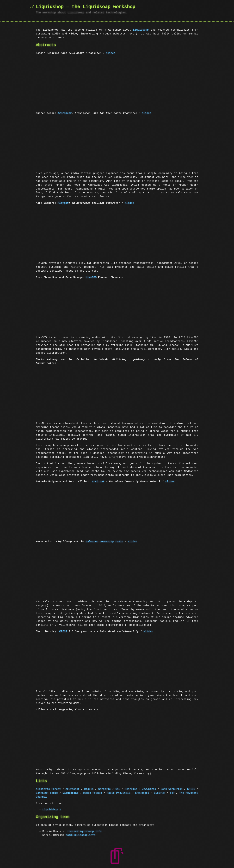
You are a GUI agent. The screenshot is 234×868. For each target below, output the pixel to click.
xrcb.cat (98, 482)
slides (111, 53)
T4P (172, 793)
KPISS (63, 632)
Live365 (91, 277)
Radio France (92, 793)
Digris (89, 789)
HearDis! (131, 789)
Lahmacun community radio (104, 542)
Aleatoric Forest (48, 789)
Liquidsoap (141, 30)
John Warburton (172, 789)
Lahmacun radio (47, 793)
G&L (118, 789)
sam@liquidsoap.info (80, 835)
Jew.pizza (149, 789)
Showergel (142, 793)
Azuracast (73, 789)
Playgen (63, 203)
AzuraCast (65, 113)
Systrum (159, 793)
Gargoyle (105, 789)
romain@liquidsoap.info (84, 831)
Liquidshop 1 (52, 810)
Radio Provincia (119, 793)
